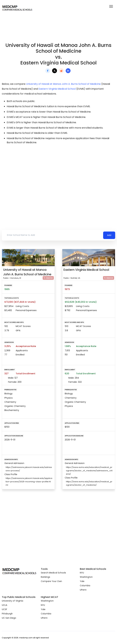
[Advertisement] (58, 174)
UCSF (4, 609)
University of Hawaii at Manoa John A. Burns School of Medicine (63, 84)
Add (109, 235)
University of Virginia (12, 601)
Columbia (85, 586)
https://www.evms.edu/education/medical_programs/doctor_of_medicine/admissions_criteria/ (89, 471)
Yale (82, 581)
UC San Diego (9, 618)
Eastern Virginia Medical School (57, 89)
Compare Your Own (51, 581)
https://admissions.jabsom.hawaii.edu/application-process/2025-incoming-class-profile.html (29, 482)
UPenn (83, 590)
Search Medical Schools (53, 573)
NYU (82, 573)
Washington (86, 577)
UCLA (4, 605)
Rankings (45, 577)
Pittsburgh (7, 614)
